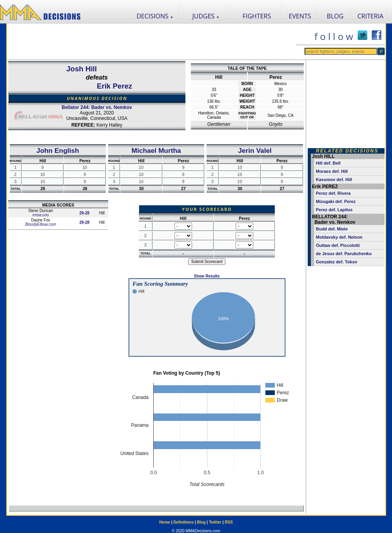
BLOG (335, 16)
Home (165, 522)
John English (58, 150)
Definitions (183, 522)
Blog (201, 522)
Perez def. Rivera (333, 193)
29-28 (84, 213)
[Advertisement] (151, 42)
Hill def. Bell (328, 163)
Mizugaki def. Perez (336, 201)
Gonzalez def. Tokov (337, 262)
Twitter (215, 522)
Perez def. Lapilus (334, 210)
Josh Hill (82, 69)
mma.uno (41, 215)
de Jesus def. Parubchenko (344, 254)
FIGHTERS (257, 16)
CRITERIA (371, 16)
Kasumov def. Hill (334, 179)
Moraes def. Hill (332, 171)
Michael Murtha (156, 150)
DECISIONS (155, 16)
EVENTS (300, 16)
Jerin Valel (255, 150)
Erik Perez (114, 86)
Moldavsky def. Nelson (339, 237)
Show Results (207, 276)
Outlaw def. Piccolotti (338, 245)
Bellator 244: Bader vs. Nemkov (97, 107)
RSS (229, 522)
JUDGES (206, 16)
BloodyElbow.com (41, 224)
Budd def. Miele (332, 229)
